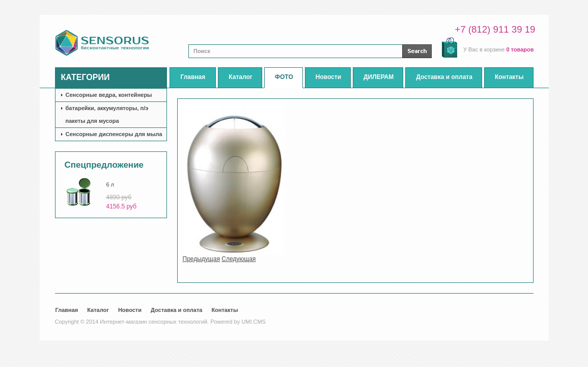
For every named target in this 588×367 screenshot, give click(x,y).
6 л (110, 185)
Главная (67, 310)
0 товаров (520, 49)
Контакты (225, 310)
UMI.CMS (254, 322)
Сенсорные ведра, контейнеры (109, 95)
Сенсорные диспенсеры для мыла (114, 134)
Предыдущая (201, 259)
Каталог (98, 310)
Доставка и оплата (176, 310)
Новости (130, 310)
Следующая (239, 259)
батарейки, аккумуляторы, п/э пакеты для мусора (107, 114)
